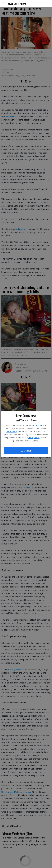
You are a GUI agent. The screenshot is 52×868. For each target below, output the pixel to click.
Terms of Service (39, 425)
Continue (26, 451)
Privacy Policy (12, 431)
